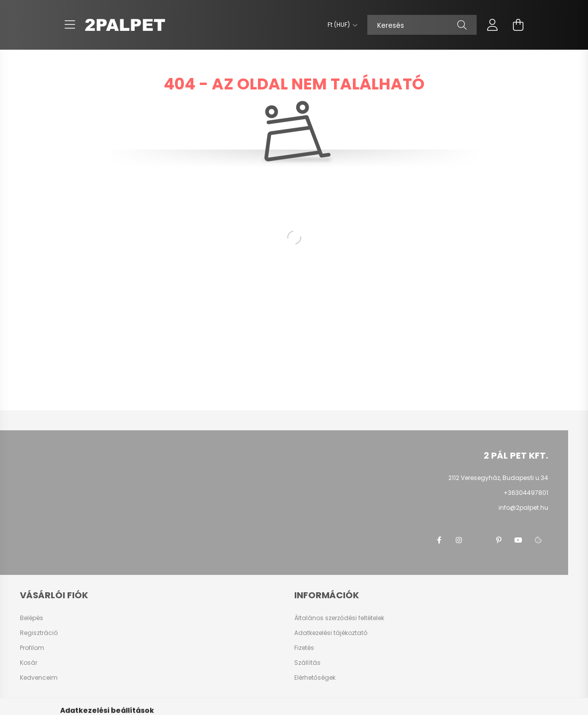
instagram (459, 540)
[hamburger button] (70, 25)
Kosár (29, 663)
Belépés (32, 618)
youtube (518, 540)
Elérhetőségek (315, 678)
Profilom (32, 648)
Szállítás (307, 663)
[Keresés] (422, 25)
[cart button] (518, 25)
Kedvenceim (39, 678)
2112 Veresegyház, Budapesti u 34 (498, 478)
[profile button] (493, 25)
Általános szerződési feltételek (339, 618)
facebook (439, 540)
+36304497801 (526, 493)
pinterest (499, 540)
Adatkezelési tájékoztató (331, 633)
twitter (479, 540)
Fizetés (304, 648)
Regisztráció (39, 633)
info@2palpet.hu (523, 508)
